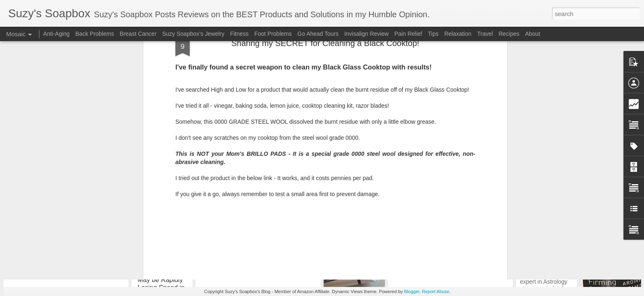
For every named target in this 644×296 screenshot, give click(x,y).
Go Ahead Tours (318, 34)
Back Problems (95, 34)
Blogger (412, 291)
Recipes (509, 34)
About (532, 34)
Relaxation (458, 34)
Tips (335, 189)
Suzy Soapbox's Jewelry (193, 34)
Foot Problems (273, 34)
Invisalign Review (366, 34)
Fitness (239, 34)
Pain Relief (408, 34)
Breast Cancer (138, 34)
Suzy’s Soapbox (365, 178)
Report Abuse (436, 291)
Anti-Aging (56, 34)
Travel (485, 34)
